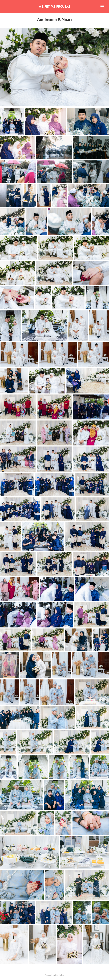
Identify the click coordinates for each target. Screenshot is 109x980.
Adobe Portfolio (59, 975)
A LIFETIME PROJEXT (55, 6)
